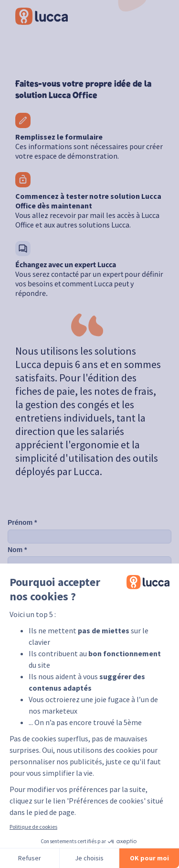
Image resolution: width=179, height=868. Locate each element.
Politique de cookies (33, 827)
